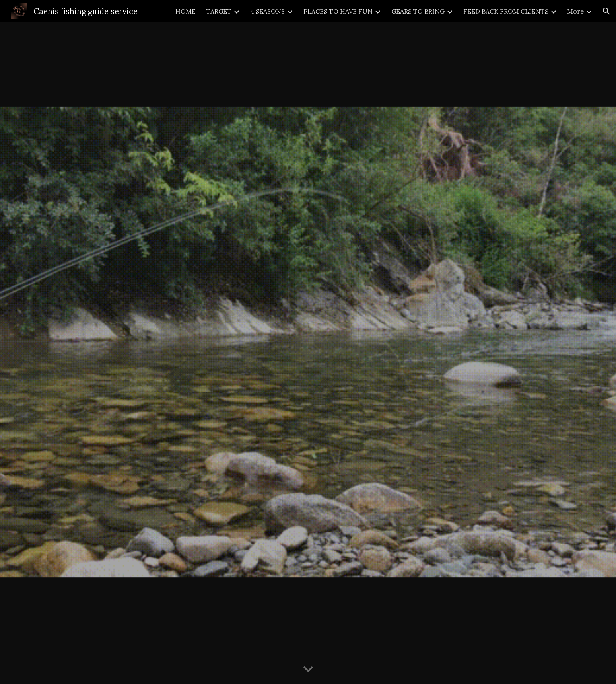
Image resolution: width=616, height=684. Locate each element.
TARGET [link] (219, 11)
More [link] (575, 11)
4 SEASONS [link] (267, 11)
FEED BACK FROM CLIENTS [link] (506, 11)
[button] (606, 11)
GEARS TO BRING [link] (418, 11)
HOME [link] (186, 11)
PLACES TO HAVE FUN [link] (338, 11)
